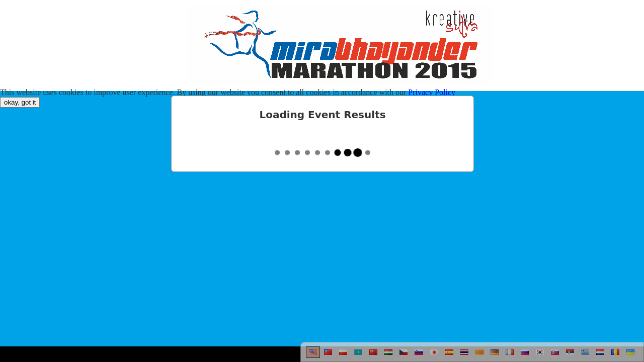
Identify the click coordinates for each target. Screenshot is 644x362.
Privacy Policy (432, 92)
